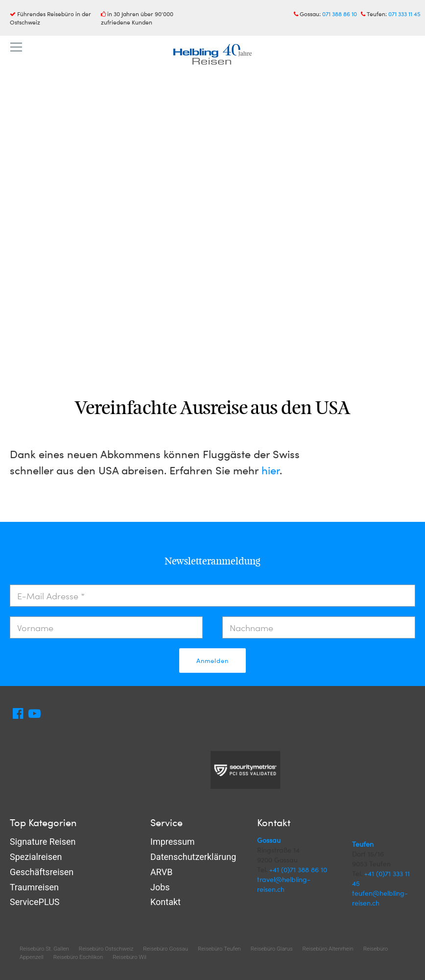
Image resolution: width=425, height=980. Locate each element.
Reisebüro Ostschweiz (106, 949)
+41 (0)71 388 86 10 (298, 870)
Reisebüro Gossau (165, 949)
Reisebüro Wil (130, 957)
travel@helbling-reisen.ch (284, 884)
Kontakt (165, 902)
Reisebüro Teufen (219, 949)
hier (271, 470)
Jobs (160, 887)
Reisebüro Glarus (272, 949)
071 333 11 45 (404, 14)
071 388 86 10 (340, 14)
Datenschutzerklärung (193, 857)
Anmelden (212, 661)
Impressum (173, 842)
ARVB (161, 872)
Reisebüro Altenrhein (328, 949)
